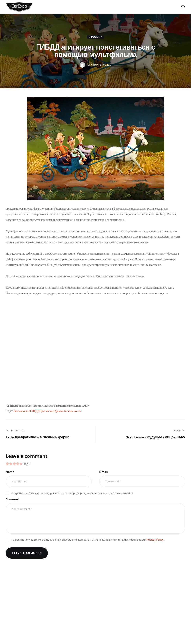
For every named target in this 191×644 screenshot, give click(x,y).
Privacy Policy (155, 540)
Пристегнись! (48, 411)
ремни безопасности (68, 411)
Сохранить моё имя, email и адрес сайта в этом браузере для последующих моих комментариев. (72, 493)
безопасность (22, 411)
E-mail (104, 472)
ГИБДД (35, 411)
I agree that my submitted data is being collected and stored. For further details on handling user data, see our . (88, 540)
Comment (12, 499)
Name (10, 472)
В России (95, 37)
